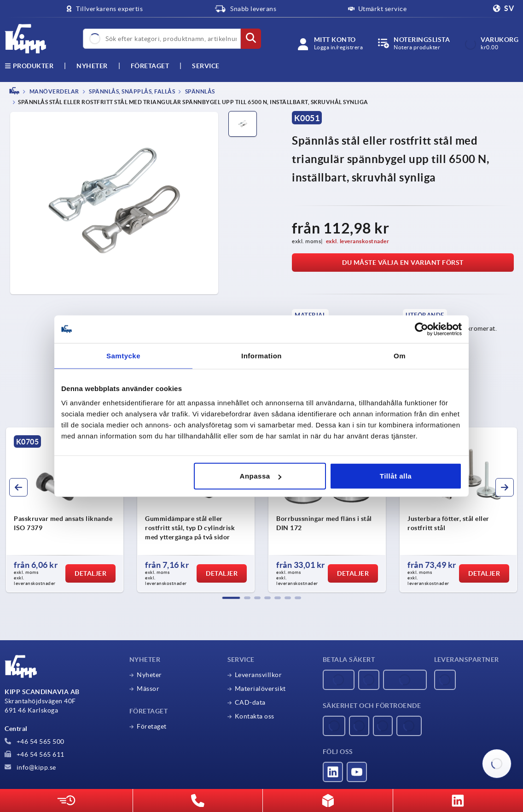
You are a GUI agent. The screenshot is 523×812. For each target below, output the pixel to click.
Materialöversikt (260, 689)
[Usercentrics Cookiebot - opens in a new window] (421, 329)
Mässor (148, 689)
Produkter (29, 66)
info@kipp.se (30, 767)
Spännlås (199, 91)
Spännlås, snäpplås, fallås (132, 91)
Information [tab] (261, 355)
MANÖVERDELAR (54, 91)
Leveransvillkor (259, 675)
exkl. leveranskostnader (358, 241)
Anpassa (261, 476)
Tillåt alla (396, 476)
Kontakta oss (255, 716)
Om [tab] (400, 355)
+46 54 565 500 (35, 742)
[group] (65, 510)
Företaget (150, 66)
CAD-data (250, 702)
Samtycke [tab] (123, 355)
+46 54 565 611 (35, 754)
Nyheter (149, 675)
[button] (231, 598)
